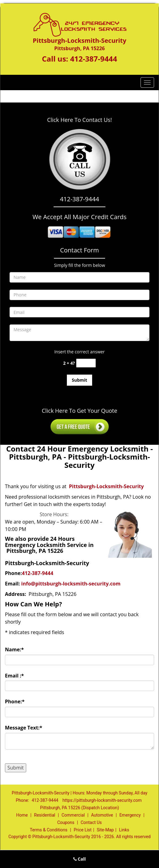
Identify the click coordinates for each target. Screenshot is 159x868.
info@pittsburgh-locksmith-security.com (71, 584)
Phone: (15, 701)
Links (124, 830)
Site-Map (105, 830)
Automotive (102, 815)
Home (22, 815)
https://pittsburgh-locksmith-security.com (102, 800)
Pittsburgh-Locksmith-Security (106, 486)
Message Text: (24, 728)
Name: (14, 649)
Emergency (130, 815)
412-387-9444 (94, 59)
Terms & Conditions (49, 830)
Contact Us (91, 822)
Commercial (73, 815)
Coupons (66, 822)
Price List (83, 830)
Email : (14, 676)
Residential (45, 815)
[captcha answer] (86, 363)
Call (80, 859)
